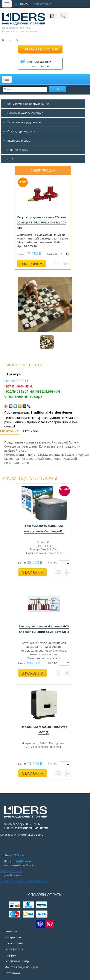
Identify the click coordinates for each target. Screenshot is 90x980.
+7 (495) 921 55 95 (36, 881)
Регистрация (43, 4)
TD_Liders (20, 855)
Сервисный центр (17, 961)
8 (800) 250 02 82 (11, 871)
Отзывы (30, 431)
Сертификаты (14, 949)
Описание (9, 431)
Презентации (14, 943)
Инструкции (13, 937)
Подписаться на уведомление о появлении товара (32, 394)
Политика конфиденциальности (26, 828)
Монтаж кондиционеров (21, 967)
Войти (24, 4)
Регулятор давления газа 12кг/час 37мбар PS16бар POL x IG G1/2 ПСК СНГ (42, 222)
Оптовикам (12, 973)
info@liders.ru (23, 861)
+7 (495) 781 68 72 (12, 881)
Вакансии (11, 931)
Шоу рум (10, 955)
